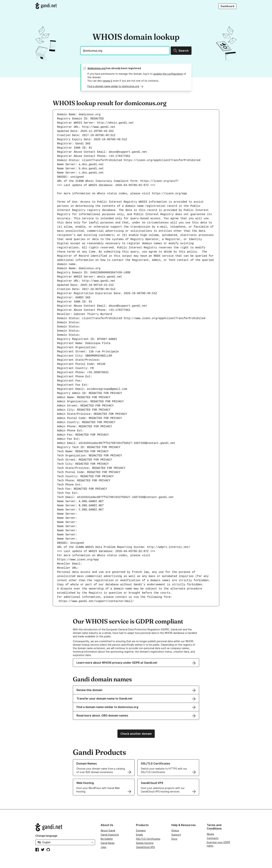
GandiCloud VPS (145, 847)
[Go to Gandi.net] (46, 6)
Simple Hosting (145, 843)
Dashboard (227, 6)
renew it (107, 81)
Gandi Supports (110, 835)
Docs (174, 839)
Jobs (103, 847)
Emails (139, 835)
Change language (46, 836)
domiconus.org (97, 68)
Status (175, 830)
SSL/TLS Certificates (148, 839)
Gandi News (108, 843)
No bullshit (107, 839)
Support (176, 835)
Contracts (213, 838)
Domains (141, 830)
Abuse (210, 834)
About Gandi (108, 830)
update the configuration (168, 74)
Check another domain (136, 734)
